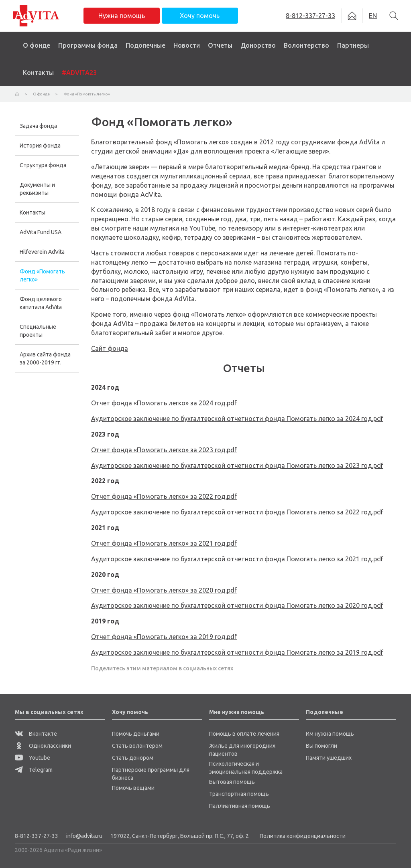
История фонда (40, 146)
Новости (187, 45)
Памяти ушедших (329, 758)
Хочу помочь (200, 16)
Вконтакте (36, 734)
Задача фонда (38, 126)
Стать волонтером (137, 746)
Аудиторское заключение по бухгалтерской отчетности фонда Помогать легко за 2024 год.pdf (237, 419)
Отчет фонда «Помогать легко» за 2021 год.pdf (164, 543)
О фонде (37, 45)
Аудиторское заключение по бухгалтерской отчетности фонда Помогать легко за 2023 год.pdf (237, 465)
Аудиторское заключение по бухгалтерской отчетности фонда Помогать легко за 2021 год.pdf (237, 559)
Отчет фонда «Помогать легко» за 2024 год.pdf (164, 403)
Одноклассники (43, 746)
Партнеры (353, 45)
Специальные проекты (38, 331)
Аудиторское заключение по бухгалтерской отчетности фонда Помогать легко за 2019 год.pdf (237, 652)
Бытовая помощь (232, 782)
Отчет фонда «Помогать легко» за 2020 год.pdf (164, 590)
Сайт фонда (110, 348)
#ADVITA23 (79, 73)
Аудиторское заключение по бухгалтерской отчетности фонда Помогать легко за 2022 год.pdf (237, 512)
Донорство (258, 45)
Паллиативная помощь (240, 806)
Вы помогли (321, 746)
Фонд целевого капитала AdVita (41, 303)
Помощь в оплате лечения (244, 734)
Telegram (34, 770)
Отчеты (220, 45)
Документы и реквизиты (37, 189)
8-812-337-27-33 (37, 836)
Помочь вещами (133, 788)
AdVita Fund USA (41, 232)
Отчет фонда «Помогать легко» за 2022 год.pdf (164, 496)
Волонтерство (306, 45)
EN (373, 16)
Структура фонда (43, 165)
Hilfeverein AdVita (42, 252)
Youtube (33, 758)
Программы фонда (88, 45)
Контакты (38, 73)
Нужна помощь (122, 16)
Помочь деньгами (136, 734)
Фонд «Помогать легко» (42, 275)
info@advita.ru (84, 836)
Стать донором (133, 758)
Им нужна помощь (330, 734)
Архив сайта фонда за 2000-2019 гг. (45, 358)
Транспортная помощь (239, 794)
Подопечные (145, 45)
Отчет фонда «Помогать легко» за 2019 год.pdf (164, 637)
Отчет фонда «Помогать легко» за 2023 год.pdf (164, 450)
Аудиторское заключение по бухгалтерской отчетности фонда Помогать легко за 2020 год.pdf (237, 605)
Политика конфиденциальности (303, 836)
